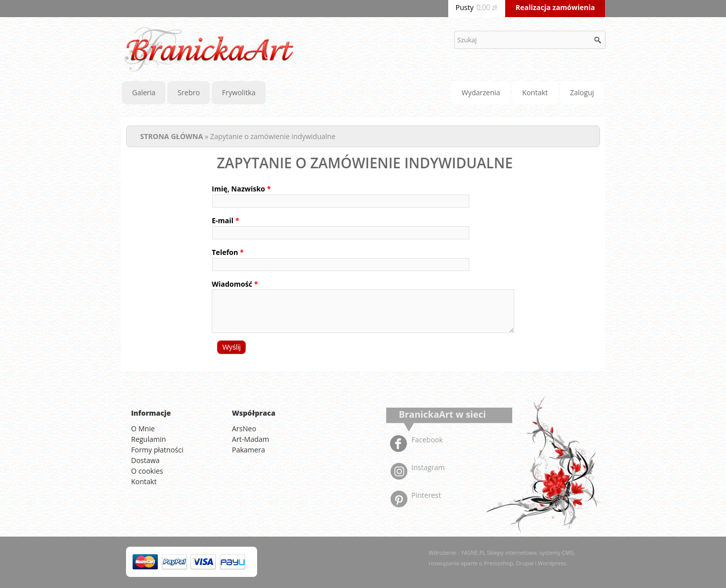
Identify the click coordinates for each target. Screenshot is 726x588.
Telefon (228, 252)
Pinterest (426, 495)
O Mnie (143, 429)
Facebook (427, 440)
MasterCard (145, 562)
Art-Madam (251, 439)
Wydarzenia (480, 92)
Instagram (428, 467)
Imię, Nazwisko (241, 189)
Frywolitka (238, 92)
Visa (203, 562)
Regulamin (148, 439)
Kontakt (535, 92)
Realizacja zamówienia (555, 7)
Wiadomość (235, 284)
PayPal (174, 562)
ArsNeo (244, 429)
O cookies (147, 471)
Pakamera (249, 450)
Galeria (144, 92)
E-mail (225, 220)
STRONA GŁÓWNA (172, 136)
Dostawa (145, 460)
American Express (232, 562)
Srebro (189, 92)
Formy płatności (157, 450)
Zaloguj (582, 92)
